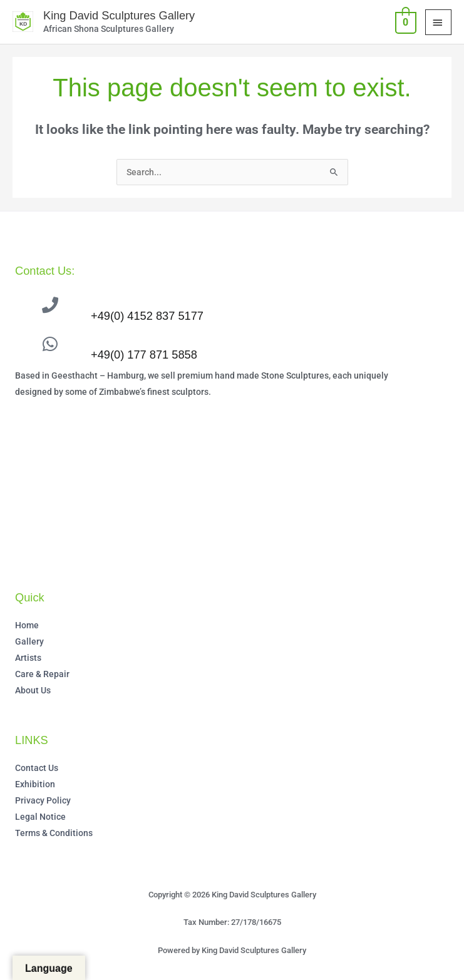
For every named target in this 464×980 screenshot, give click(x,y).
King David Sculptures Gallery (117, 15)
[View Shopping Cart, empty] (405, 22)
